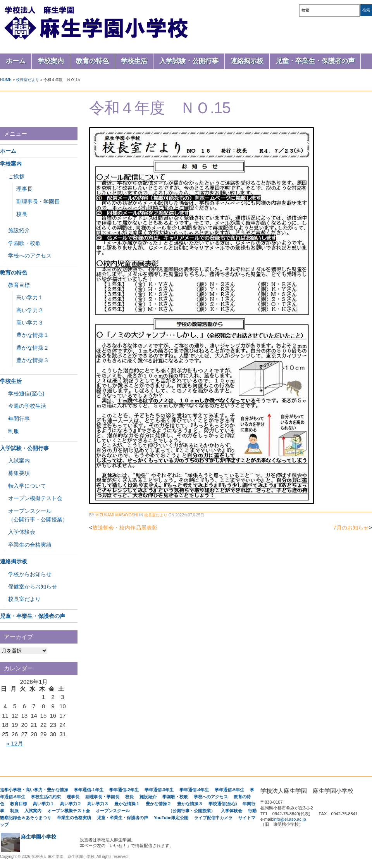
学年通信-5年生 (229, 790)
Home (6, 80)
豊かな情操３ (33, 360)
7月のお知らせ (351, 528)
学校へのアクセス (30, 255)
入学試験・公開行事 (189, 61)
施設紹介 (19, 230)
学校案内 (51, 61)
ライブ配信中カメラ (213, 818)
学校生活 (134, 61)
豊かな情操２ (33, 348)
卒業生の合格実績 (30, 545)
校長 (22, 214)
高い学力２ (30, 310)
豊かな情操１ (33, 335)
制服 (14, 431)
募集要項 (19, 473)
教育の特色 (92, 61)
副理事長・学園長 (38, 202)
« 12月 (15, 743)
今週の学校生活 (27, 406)
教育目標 (19, 285)
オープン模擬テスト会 (35, 498)
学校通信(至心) (26, 393)
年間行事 (19, 419)
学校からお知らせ (30, 574)
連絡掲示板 (247, 61)
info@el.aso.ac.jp (290, 819)
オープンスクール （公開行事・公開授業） (155, 811)
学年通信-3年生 (159, 790)
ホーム (16, 61)
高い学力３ (30, 323)
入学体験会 (22, 532)
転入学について (27, 486)
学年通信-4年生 (194, 790)
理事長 (24, 189)
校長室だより (28, 80)
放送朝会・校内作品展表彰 (125, 528)
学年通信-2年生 (124, 790)
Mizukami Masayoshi (117, 515)
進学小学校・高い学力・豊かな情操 (34, 790)
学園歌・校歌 (24, 243)
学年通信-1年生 (89, 790)
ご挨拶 (16, 176)
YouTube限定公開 (171, 818)
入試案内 (19, 461)
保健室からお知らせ (33, 587)
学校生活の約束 (46, 797)
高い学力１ (30, 297)
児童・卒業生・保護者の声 (315, 61)
